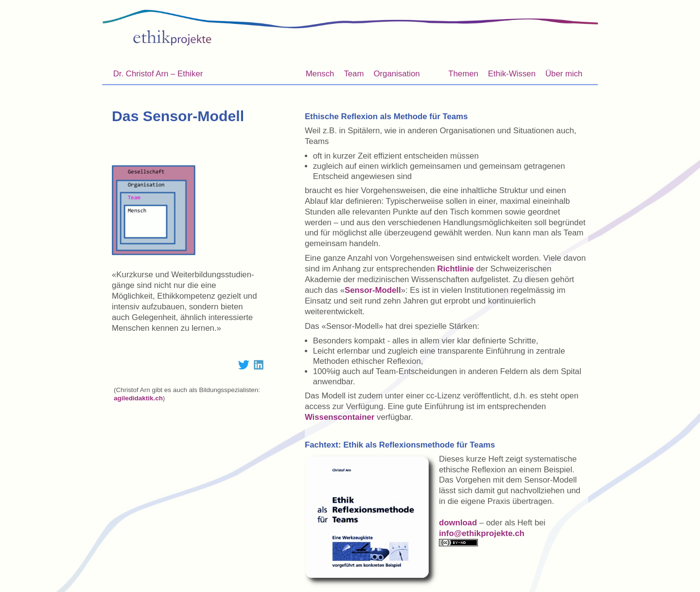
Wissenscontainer (340, 417)
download (458, 523)
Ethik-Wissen (511, 75)
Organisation (396, 74)
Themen (462, 75)
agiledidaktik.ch (138, 398)
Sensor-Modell (373, 290)
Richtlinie (455, 269)
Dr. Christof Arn (158, 74)
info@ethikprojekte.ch (482, 533)
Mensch (320, 74)
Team (354, 74)
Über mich (563, 75)
